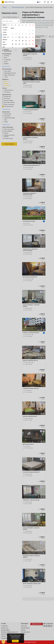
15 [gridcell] (29, 37)
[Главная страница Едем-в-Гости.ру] (8, 2)
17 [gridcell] (12, 41)
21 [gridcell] (26, 41)
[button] (45, 2)
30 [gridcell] (33, 44)
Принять (15, 641)
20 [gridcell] (23, 41)
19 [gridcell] (19, 41)
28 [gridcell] (26, 44)
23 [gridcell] (33, 41)
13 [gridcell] (23, 37)
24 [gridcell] (12, 44)
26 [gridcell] (19, 44)
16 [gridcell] (33, 37)
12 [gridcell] (19, 37)
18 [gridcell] (16, 41)
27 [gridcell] (23, 44)
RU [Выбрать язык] (39, 2)
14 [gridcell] (26, 37)
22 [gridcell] (29, 41)
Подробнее (17, 638)
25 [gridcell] (16, 44)
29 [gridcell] (29, 44)
